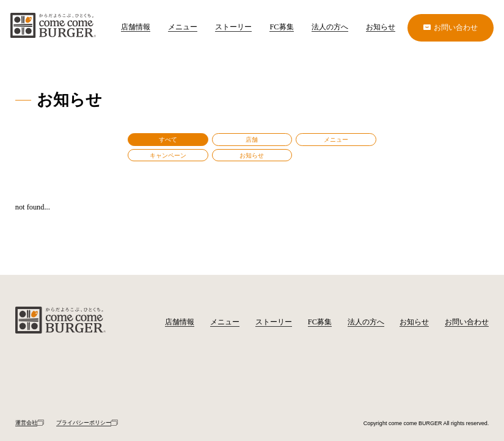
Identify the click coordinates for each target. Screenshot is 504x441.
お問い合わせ (467, 322)
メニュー (183, 27)
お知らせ (381, 27)
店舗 (252, 140)
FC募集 (281, 27)
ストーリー (233, 27)
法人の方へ (330, 27)
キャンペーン (168, 155)
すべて (168, 140)
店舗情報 (136, 27)
